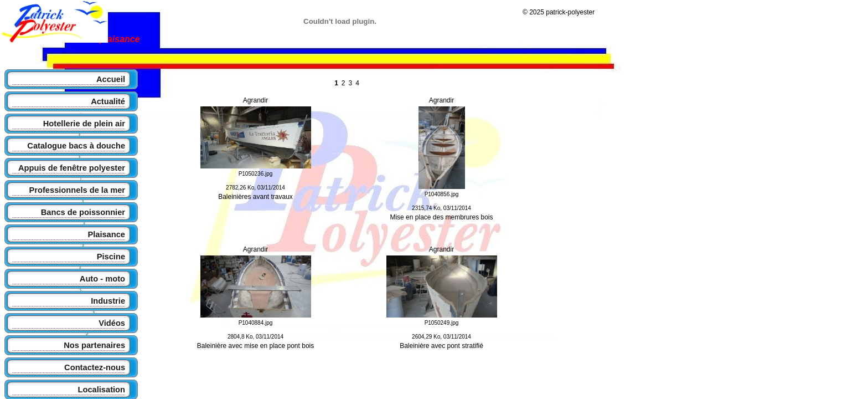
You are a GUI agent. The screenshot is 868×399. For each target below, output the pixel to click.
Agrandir (255, 100)
